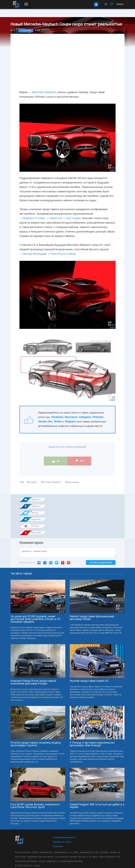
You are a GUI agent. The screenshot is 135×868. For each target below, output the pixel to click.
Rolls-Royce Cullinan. (64, 254)
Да (56, 461)
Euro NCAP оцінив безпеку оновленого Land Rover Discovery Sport (35, 780)
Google (69, 537)
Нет (79, 461)
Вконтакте (71, 417)
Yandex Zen (45, 422)
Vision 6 (55, 218)
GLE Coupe (73, 218)
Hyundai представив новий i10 (89, 656)
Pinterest (98, 417)
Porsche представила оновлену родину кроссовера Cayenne (36, 719)
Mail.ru (51, 537)
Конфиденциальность (64, 812)
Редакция (58, 821)
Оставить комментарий (101, 537)
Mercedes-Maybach (44, 92)
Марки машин (72, 482)
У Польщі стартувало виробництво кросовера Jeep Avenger (92, 719)
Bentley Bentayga (34, 254)
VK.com (39, 537)
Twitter (57, 422)
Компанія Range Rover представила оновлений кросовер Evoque (33, 657)
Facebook (57, 417)
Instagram (85, 417)
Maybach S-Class (34, 218)
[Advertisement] (67, 65)
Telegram (70, 422)
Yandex (63, 537)
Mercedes (32, 482)
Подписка (73, 850)
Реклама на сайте (62, 817)
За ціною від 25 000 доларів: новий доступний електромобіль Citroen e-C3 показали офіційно (35, 594)
